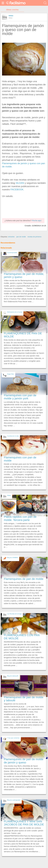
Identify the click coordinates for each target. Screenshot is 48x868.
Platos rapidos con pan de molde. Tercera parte (20, 518)
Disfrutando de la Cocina (15, 312)
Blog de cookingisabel (14, 800)
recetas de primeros (34, 237)
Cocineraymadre (12, 253)
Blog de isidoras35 (13, 676)
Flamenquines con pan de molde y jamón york (20, 397)
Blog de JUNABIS (12, 558)
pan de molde (21, 237)
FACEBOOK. (17, 189)
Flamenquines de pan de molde (24, 579)
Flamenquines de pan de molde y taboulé (24, 699)
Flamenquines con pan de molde (20, 459)
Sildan (11, 16)
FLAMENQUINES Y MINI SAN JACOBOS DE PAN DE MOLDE (24, 823)
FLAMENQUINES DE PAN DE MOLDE (23, 335)
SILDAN (20, 183)
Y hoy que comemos (13, 738)
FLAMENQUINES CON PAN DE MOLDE (22, 637)
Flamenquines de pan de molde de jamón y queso (24, 761)
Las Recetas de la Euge (14, 614)
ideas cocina (12, 10)
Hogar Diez (10, 374)
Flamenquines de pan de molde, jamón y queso (24, 275)
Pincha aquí (37, 221)
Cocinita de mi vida (13, 436)
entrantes (11, 237)
